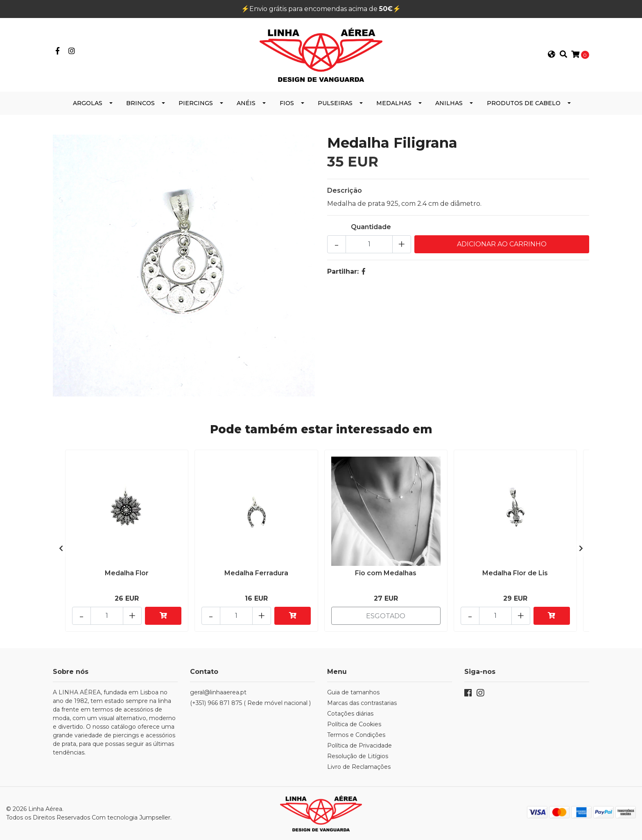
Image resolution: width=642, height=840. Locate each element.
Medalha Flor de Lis (515, 573)
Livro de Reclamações (359, 767)
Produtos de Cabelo (524, 103)
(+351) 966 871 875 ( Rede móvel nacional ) (250, 703)
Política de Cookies (354, 724)
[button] (552, 55)
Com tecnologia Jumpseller (131, 817)
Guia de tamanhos (353, 692)
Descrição (345, 190)
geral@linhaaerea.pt (218, 692)
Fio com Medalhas (386, 573)
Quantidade (371, 227)
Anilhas (449, 103)
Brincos (140, 103)
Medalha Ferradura (256, 573)
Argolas (88, 103)
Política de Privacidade (359, 745)
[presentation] (61, 549)
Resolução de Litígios (358, 756)
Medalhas (394, 103)
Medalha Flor (127, 573)
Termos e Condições (356, 735)
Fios (287, 103)
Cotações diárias (350, 714)
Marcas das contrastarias (362, 703)
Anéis (246, 103)
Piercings (196, 103)
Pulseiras (335, 103)
